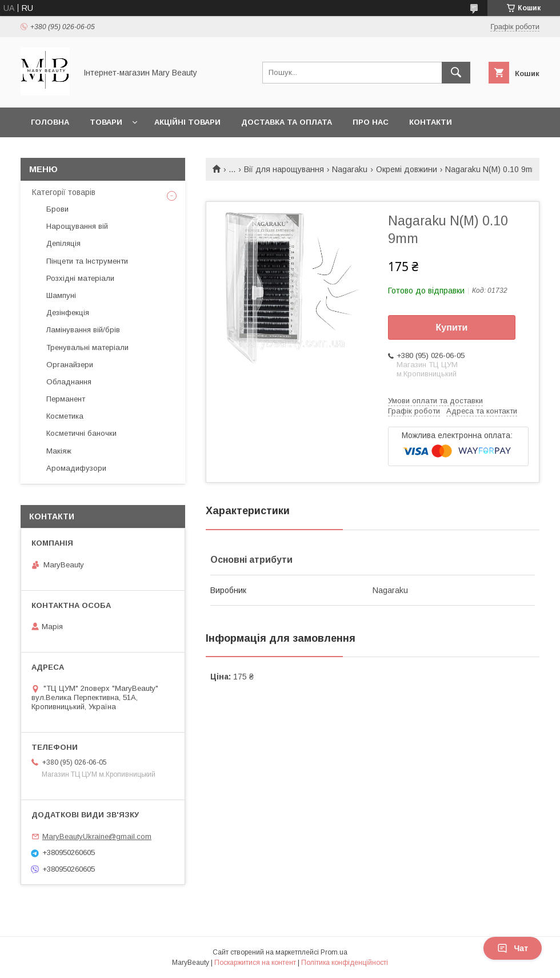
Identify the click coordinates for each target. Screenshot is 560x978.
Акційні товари (187, 122)
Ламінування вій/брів (83, 330)
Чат (513, 948)
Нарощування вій (77, 226)
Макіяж (59, 451)
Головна (50, 122)
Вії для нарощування (284, 169)
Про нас (371, 122)
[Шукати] (456, 73)
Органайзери (70, 365)
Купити (452, 327)
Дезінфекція (68, 313)
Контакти (431, 122)
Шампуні (61, 295)
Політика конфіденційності (345, 963)
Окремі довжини (407, 169)
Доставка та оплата (287, 122)
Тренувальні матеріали (87, 347)
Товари (106, 122)
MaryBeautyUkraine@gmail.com (97, 836)
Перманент (66, 399)
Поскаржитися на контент (255, 963)
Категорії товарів (64, 192)
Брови (57, 209)
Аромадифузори (76, 468)
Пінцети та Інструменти (87, 261)
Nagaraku (350, 169)
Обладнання (69, 382)
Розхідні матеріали (80, 278)
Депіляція (63, 243)
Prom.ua (334, 952)
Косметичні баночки (81, 433)
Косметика (65, 416)
